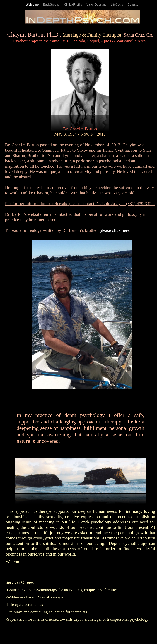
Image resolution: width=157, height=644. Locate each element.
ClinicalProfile (73, 5)
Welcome (33, 5)
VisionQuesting (97, 5)
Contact (133, 5)
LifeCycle (117, 5)
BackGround (52, 5)
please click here (115, 230)
